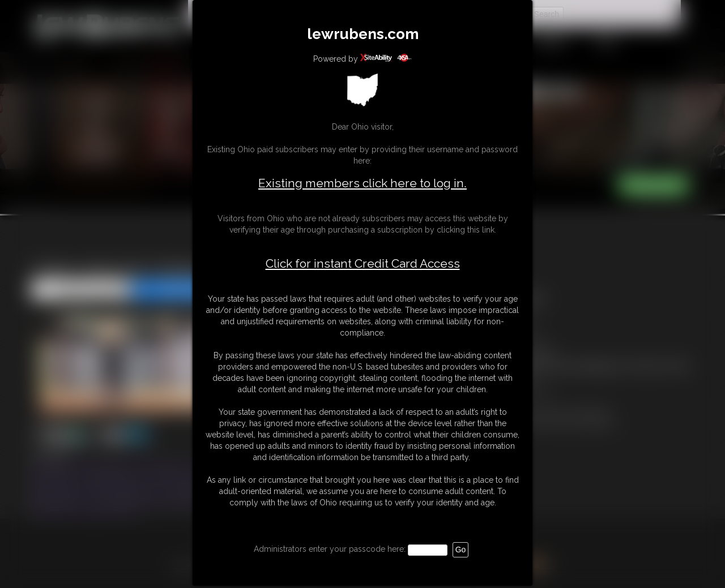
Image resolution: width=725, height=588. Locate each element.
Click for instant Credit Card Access (363, 264)
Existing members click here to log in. (362, 183)
